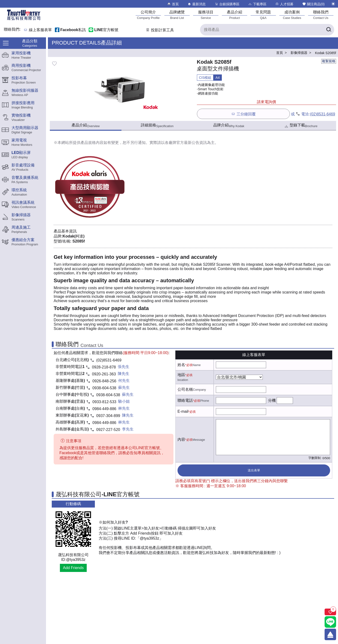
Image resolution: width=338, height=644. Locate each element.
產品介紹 (86, 125)
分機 (272, 400)
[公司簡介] (148, 15)
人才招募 (284, 4)
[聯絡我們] (321, 15)
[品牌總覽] (177, 15)
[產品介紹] (235, 15)
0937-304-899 (108, 416)
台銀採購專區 (227, 4)
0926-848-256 (104, 381)
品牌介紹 (229, 125)
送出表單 (254, 470)
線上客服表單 (40, 30)
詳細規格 (157, 125)
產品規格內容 (92, 143)
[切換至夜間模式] (333, 4)
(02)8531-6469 (323, 114)
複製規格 (329, 61)
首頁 (173, 4)
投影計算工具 (160, 30)
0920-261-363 (104, 374)
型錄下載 (301, 126)
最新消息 (197, 4)
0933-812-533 (104, 402)
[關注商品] (330, 612)
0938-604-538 (104, 388)
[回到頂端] (330, 634)
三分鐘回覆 (243, 114)
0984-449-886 (104, 409)
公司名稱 (185, 389)
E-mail (183, 411)
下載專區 (257, 4)
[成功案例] (292, 15)
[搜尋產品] (267, 30)
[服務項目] (206, 15)
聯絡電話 (185, 400)
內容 (181, 439)
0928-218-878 (104, 367)
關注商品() (313, 4)
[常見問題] (263, 15)
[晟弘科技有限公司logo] (24, 20)
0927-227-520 (108, 430)
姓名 (181, 365)
